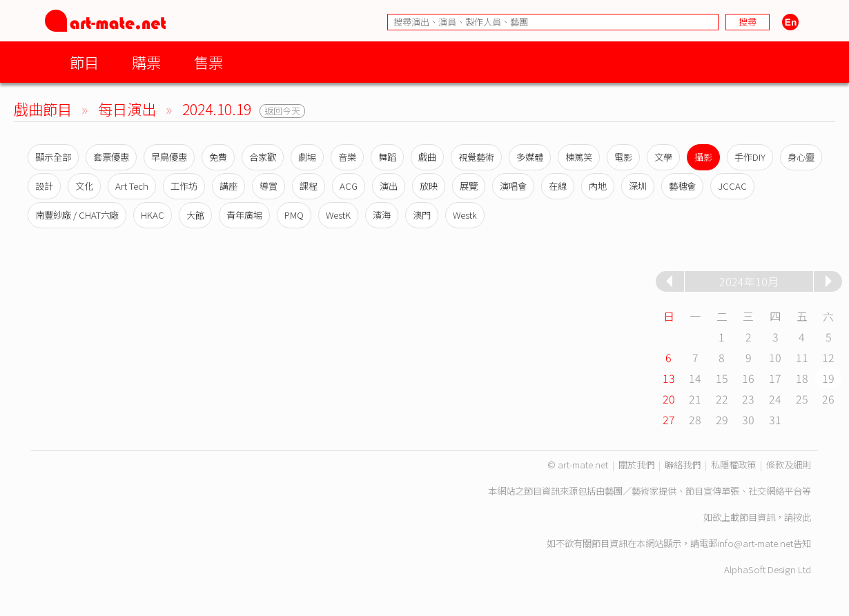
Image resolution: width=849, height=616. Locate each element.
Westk (465, 215)
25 (802, 399)
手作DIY (750, 157)
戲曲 (427, 157)
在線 (558, 186)
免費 (218, 157)
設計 (44, 186)
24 (775, 399)
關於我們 (636, 465)
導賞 (269, 186)
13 (669, 378)
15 (722, 378)
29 (722, 419)
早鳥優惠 (169, 157)
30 (748, 419)
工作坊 (184, 186)
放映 (429, 186)
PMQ (294, 215)
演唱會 (513, 186)
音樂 (347, 157)
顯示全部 (53, 157)
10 (775, 357)
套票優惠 (111, 157)
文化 (84, 186)
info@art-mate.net (755, 543)
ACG (349, 186)
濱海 (382, 215)
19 (828, 378)
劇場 (307, 157)
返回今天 (282, 111)
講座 (228, 186)
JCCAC (732, 186)
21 (695, 399)
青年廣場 (244, 215)
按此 (802, 517)
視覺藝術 (476, 157)
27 (669, 419)
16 (748, 378)
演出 (389, 186)
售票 (208, 62)
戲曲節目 (43, 109)
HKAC (153, 215)
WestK (338, 215)
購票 (146, 62)
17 (775, 378)
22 (722, 399)
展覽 (469, 186)
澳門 (422, 215)
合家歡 (263, 157)
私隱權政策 (733, 465)
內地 (598, 186)
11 (802, 357)
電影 (623, 157)
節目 (84, 62)
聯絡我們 (683, 465)
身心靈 (801, 157)
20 (669, 399)
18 (802, 378)
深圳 (638, 186)
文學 (663, 157)
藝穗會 (682, 186)
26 (828, 399)
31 (775, 419)
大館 (195, 215)
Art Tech (132, 186)
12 (828, 357)
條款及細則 (789, 465)
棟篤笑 (579, 157)
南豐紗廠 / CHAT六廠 (77, 215)
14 (695, 378)
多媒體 (530, 157)
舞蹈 (387, 157)
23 (748, 399)
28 (695, 419)
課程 (309, 186)
